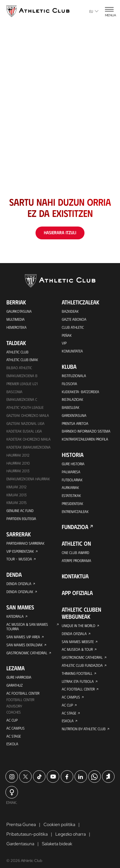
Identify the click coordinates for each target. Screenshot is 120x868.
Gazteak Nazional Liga (25, 424)
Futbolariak (72, 481)
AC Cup (12, 723)
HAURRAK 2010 (18, 464)
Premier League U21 (22, 384)
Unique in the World (79, 627)
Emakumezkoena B (22, 376)
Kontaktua (75, 578)
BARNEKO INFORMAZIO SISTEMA (86, 432)
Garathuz (15, 688)
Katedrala (15, 618)
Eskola (12, 747)
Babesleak (71, 408)
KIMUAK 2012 (16, 488)
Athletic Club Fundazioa (82, 667)
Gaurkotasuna (19, 311)
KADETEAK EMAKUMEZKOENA (28, 448)
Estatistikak (71, 497)
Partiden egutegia (21, 520)
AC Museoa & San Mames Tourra (27, 628)
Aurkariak (70, 489)
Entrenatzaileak (75, 513)
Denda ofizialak (20, 593)
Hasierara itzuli (60, 232)
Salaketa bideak (57, 847)
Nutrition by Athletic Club (84, 731)
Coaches (14, 715)
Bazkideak (70, 311)
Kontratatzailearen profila (85, 440)
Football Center (20, 702)
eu (94, 11)
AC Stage (14, 739)
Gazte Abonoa (74, 319)
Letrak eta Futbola (78, 683)
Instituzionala (74, 376)
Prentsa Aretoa (75, 424)
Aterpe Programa (76, 562)
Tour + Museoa (19, 561)
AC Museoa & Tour (77, 651)
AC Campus (16, 731)
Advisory (14, 708)
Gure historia (73, 465)
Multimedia (16, 319)
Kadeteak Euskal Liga (24, 432)
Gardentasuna (74, 416)
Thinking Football (77, 675)
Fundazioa (75, 528)
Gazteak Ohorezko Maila (28, 416)
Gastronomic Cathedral (27, 655)
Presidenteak (72, 505)
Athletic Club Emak (22, 360)
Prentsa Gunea (21, 828)
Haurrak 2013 (18, 472)
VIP (64, 343)
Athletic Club (17, 352)
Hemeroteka (16, 327)
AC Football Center (23, 696)
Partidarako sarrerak (25, 545)
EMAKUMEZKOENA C (22, 400)
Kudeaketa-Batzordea (80, 392)
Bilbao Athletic (19, 368)
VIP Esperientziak (20, 553)
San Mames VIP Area (23, 639)
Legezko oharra (71, 837)
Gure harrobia (19, 680)
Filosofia (69, 384)
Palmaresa (71, 473)
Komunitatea (72, 351)
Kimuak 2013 (16, 496)
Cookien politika (59, 828)
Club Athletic (73, 327)
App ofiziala (77, 594)
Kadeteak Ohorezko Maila (28, 440)
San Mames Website (78, 643)
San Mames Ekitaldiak (24, 647)
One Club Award (76, 554)
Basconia (14, 392)
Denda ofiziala (19, 585)
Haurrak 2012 (18, 456)
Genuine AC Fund (20, 512)
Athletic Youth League (25, 408)
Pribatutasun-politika (27, 837)
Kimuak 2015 (16, 504)
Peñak (67, 335)
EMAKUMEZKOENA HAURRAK (28, 480)
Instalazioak (72, 400)
